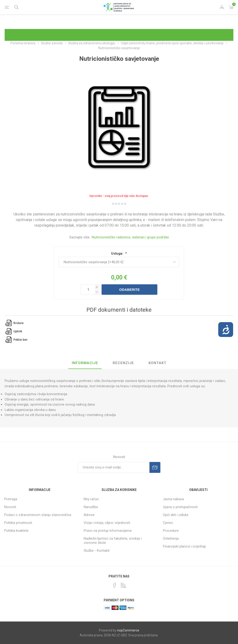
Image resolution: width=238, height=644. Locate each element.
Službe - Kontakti (97, 551)
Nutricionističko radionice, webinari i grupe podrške (130, 237)
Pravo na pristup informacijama (108, 531)
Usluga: (118, 253)
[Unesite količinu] (90, 290)
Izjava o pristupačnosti (180, 507)
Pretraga (11, 499)
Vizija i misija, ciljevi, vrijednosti (107, 523)
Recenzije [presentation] (123, 363)
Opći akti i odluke (176, 515)
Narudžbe (91, 507)
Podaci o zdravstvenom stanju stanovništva (38, 515)
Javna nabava (173, 499)
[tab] (85, 363)
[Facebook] (115, 585)
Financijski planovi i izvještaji (184, 546)
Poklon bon (20, 340)
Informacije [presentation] (85, 363)
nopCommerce (128, 630)
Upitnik (18, 331)
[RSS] (123, 585)
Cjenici (168, 523)
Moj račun (91, 499)
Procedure (171, 531)
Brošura (18, 323)
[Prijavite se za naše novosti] (114, 467)
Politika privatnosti (18, 523)
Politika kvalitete (16, 531)
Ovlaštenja (171, 538)
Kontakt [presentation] (157, 363)
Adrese (89, 515)
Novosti (10, 507)
